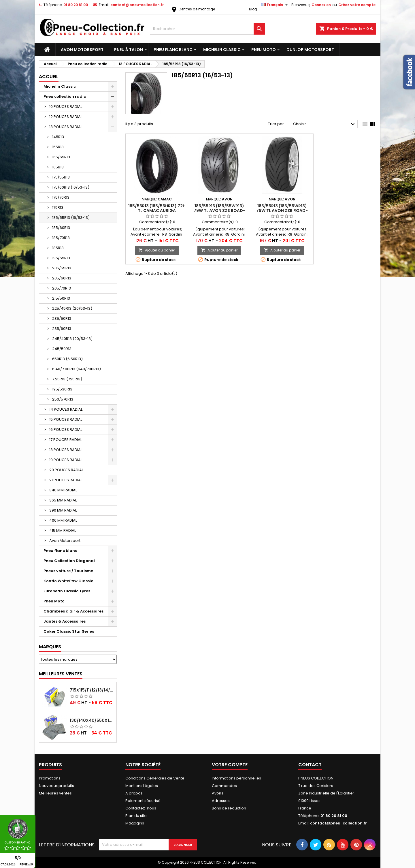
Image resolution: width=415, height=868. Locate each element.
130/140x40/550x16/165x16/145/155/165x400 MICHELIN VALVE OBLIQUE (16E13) (92, 720)
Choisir (325, 124)
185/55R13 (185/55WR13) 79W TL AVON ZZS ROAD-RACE (219, 211)
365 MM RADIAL (63, 500)
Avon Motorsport (82, 50)
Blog (253, 9)
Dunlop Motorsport (310, 50)
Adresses (221, 801)
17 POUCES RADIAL (66, 440)
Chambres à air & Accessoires (73, 611)
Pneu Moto (264, 50)
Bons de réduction (229, 808)
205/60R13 (62, 278)
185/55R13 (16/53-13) (71, 218)
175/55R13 (61, 177)
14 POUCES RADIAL (66, 409)
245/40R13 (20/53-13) (72, 339)
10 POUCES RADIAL (66, 107)
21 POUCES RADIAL (66, 480)
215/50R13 (61, 298)
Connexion (321, 5)
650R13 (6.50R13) (67, 359)
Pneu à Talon (129, 50)
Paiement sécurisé (143, 801)
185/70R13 (61, 238)
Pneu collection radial (66, 96)
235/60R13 (62, 329)
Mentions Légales (142, 786)
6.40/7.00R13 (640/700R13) (77, 369)
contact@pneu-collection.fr (137, 5)
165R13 (58, 167)
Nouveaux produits (56, 786)
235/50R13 (62, 319)
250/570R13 (63, 399)
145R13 (58, 137)
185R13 (58, 248)
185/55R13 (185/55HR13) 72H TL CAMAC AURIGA (157, 208)
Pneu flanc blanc (173, 50)
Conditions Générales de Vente (155, 778)
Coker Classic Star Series (69, 631)
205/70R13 (62, 288)
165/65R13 (61, 157)
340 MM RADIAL (63, 490)
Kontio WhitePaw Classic (68, 581)
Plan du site (136, 816)
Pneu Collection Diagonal (69, 561)
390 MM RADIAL (63, 510)
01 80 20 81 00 (76, 5)
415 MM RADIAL (63, 530)
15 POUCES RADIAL (66, 419)
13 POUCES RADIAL (66, 127)
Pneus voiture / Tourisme (68, 571)
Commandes (224, 786)
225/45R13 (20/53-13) (72, 308)
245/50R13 (62, 349)
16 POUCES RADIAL (66, 430)
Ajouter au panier (157, 250)
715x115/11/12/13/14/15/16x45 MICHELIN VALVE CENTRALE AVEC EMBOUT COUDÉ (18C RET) (92, 690)
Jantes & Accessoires (65, 621)
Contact (310, 765)
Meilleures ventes (55, 793)
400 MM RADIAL (63, 520)
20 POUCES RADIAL (66, 470)
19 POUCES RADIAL (66, 460)
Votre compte (230, 765)
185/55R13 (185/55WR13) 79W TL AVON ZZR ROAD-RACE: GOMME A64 (282, 211)
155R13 (58, 147)
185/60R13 (61, 228)
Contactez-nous (141, 808)
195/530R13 (62, 389)
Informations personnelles (236, 778)
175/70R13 (61, 197)
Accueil (49, 77)
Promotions (50, 778)
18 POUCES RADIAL (66, 450)
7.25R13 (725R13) (67, 379)
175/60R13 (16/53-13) (71, 187)
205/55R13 (62, 268)
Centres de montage (193, 9)
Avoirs (218, 793)
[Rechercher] (207, 29)
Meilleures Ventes (61, 674)
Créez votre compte (357, 5)
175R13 (58, 207)
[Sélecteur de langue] (275, 5)
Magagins (135, 823)
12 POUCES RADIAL (66, 117)
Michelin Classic (222, 50)
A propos (134, 793)
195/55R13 (61, 258)
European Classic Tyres (67, 591)
